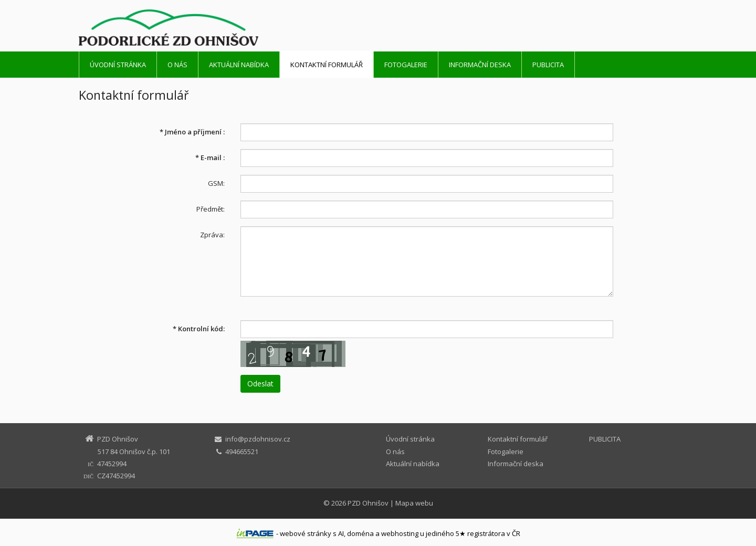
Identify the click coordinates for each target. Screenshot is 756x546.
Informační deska (480, 65)
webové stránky (306, 533)
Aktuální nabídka (239, 65)
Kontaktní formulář (327, 65)
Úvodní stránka (118, 65)
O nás (177, 65)
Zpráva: (212, 235)
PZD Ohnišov (368, 503)
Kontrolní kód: (199, 329)
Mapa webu (414, 503)
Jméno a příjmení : (192, 132)
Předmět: (211, 209)
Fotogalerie (406, 65)
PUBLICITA (548, 65)
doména (360, 533)
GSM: (216, 183)
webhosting (400, 533)
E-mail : (210, 157)
